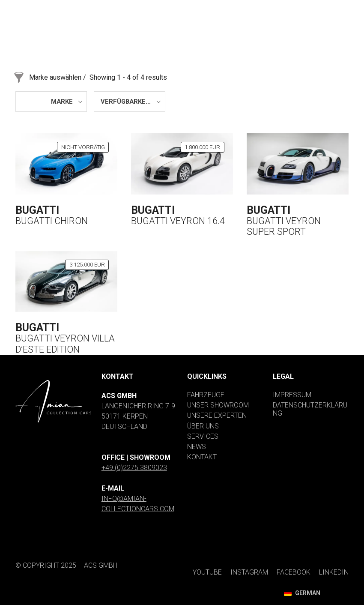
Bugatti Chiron (52, 221)
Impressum (292, 395)
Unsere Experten (217, 415)
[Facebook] (282, 8)
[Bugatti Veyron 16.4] (182, 164)
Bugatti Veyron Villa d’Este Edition (65, 344)
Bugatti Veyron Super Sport (284, 226)
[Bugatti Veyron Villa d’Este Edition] (66, 282)
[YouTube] (180, 8)
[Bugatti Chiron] (66, 164)
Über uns (203, 426)
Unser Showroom (218, 405)
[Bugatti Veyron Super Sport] (298, 164)
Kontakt (202, 457)
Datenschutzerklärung (310, 409)
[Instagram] (231, 8)
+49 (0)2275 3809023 (134, 468)
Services (203, 436)
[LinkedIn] (330, 8)
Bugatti (37, 210)
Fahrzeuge (206, 395)
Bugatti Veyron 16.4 (178, 221)
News (197, 447)
